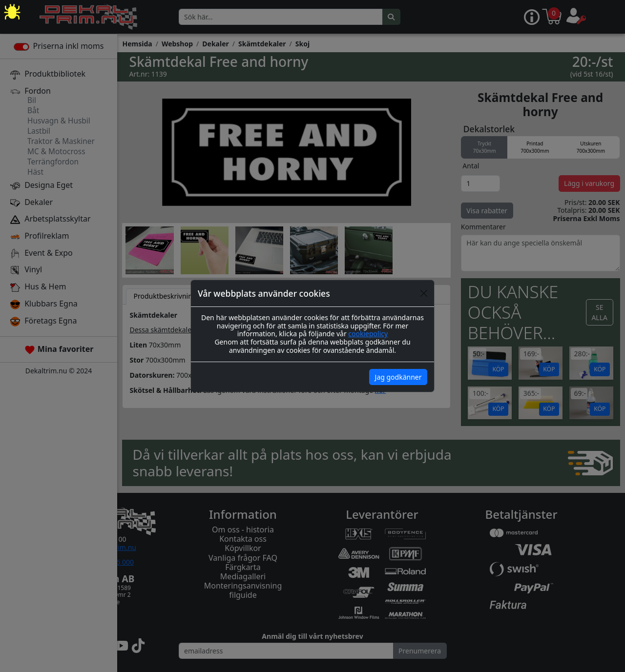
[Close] (424, 293)
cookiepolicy (368, 334)
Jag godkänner (398, 377)
